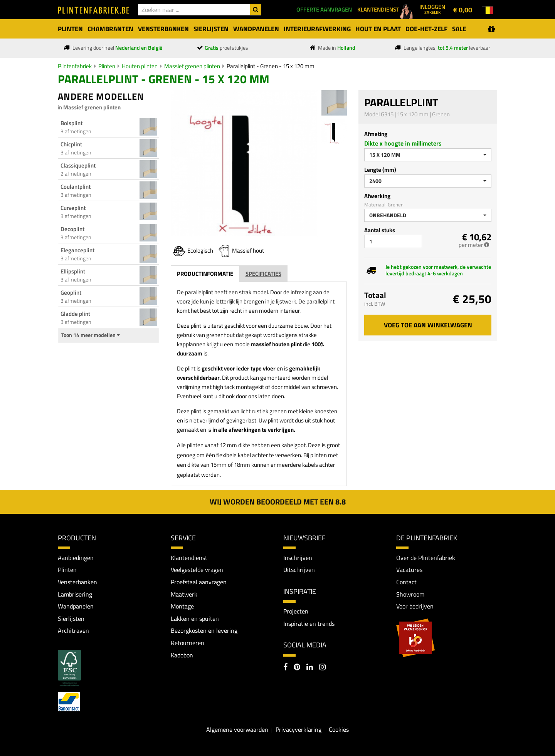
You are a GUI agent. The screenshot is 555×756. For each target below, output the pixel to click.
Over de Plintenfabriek (426, 558)
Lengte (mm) (380, 170)
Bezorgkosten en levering (204, 630)
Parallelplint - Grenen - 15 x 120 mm (271, 66)
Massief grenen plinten (192, 66)
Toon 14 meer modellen (91, 335)
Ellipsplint (73, 271)
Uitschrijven (299, 570)
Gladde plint (75, 314)
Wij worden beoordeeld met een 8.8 (278, 502)
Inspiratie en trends (309, 624)
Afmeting (376, 134)
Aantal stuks (380, 230)
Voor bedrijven (415, 606)
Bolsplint (71, 123)
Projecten (296, 611)
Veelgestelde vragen (197, 570)
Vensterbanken (77, 582)
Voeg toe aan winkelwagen (428, 325)
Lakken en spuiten (195, 619)
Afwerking (377, 196)
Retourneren (188, 643)
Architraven (73, 630)
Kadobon (182, 655)
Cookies (339, 729)
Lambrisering (75, 594)
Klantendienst (189, 558)
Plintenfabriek (75, 66)
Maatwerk (184, 594)
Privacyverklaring (299, 729)
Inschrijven (298, 558)
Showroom (410, 594)
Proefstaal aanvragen (199, 582)
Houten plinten (140, 66)
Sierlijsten (71, 619)
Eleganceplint (77, 250)
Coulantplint (76, 187)
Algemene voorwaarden (237, 729)
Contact (406, 582)
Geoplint (71, 293)
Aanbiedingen (76, 558)
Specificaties (263, 274)
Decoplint (72, 229)
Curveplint (73, 208)
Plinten (107, 66)
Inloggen (432, 9)
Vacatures (409, 570)
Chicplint (71, 144)
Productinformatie (205, 274)
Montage (182, 606)
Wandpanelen (76, 606)
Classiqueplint (78, 165)
